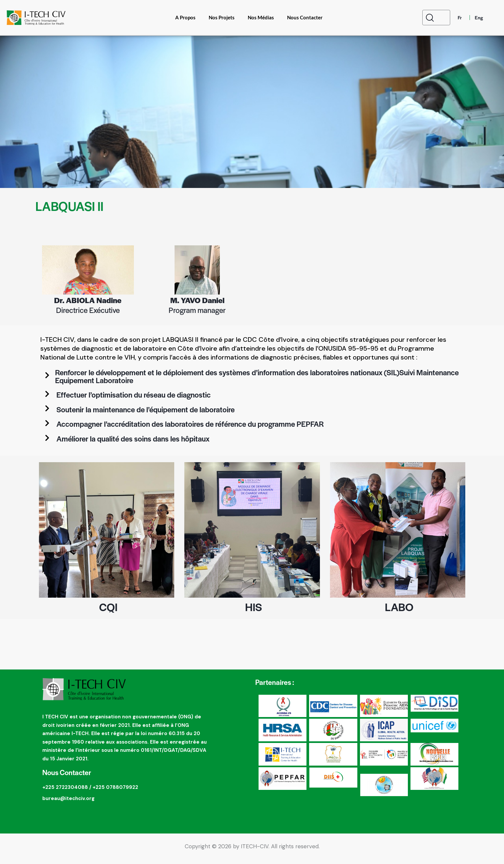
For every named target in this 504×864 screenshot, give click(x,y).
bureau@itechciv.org (68, 803)
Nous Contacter (305, 17)
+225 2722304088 (65, 792)
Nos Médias (261, 17)
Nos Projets (222, 17)
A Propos (185, 17)
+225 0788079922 (115, 792)
